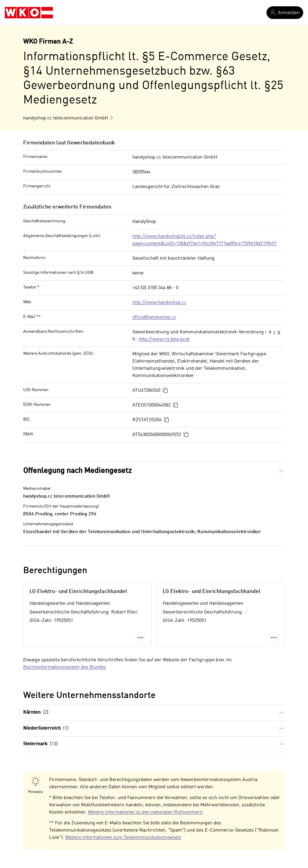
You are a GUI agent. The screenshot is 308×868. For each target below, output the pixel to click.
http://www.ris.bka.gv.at (164, 339)
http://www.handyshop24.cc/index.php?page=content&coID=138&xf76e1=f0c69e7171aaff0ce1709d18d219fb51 (205, 240)
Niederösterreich (46, 729)
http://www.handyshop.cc (159, 303)
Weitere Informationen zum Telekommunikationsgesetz (123, 838)
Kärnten (36, 713)
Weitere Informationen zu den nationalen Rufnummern (145, 812)
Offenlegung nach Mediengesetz (77, 471)
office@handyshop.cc (154, 317)
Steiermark (40, 744)
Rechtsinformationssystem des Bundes (65, 667)
